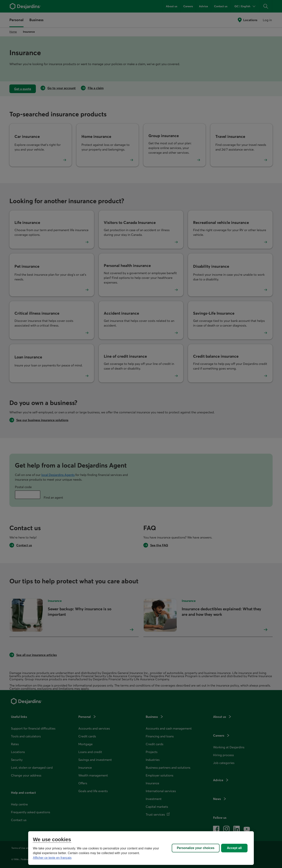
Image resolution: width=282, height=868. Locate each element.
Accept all (234, 848)
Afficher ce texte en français (52, 858)
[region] (141, 848)
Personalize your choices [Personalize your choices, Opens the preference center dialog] (196, 848)
